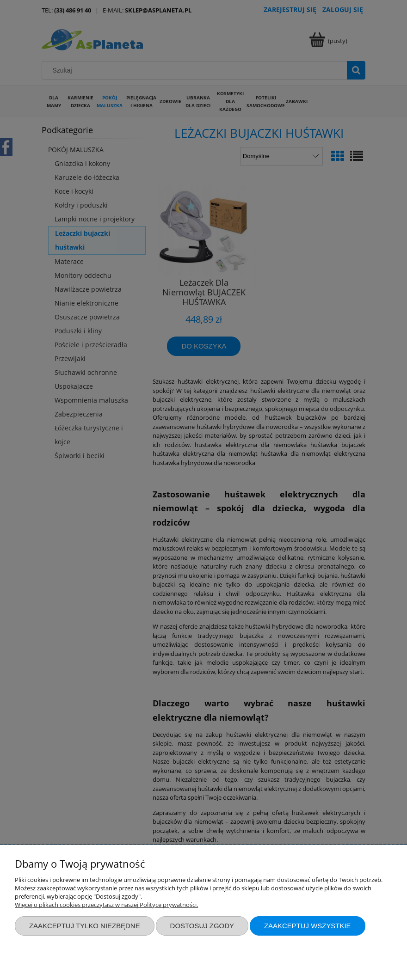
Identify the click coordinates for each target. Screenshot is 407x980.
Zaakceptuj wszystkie (308, 926)
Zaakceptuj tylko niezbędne (85, 926)
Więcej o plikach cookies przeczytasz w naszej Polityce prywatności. (106, 905)
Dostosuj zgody (202, 926)
